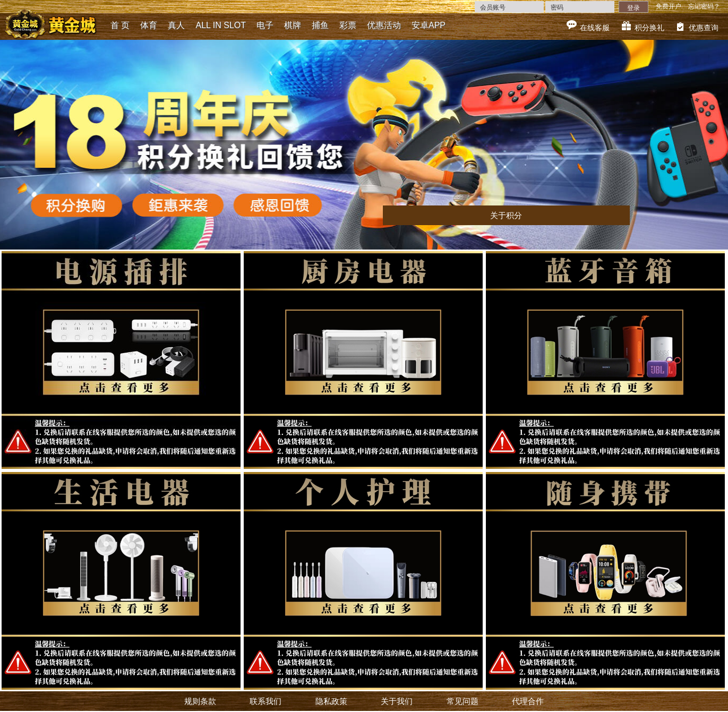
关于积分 (506, 215)
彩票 (348, 25)
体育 (149, 25)
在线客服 (595, 28)
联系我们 (265, 701)
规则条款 (200, 701)
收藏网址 (59, 7)
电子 (265, 25)
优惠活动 (384, 25)
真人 (176, 25)
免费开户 (669, 6)
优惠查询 (704, 28)
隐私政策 (331, 701)
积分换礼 (649, 28)
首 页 (120, 25)
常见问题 (463, 701)
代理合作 (528, 701)
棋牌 (293, 25)
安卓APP (429, 25)
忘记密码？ (704, 6)
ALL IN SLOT (221, 25)
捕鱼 (320, 25)
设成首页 (20, 7)
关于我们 (397, 701)
